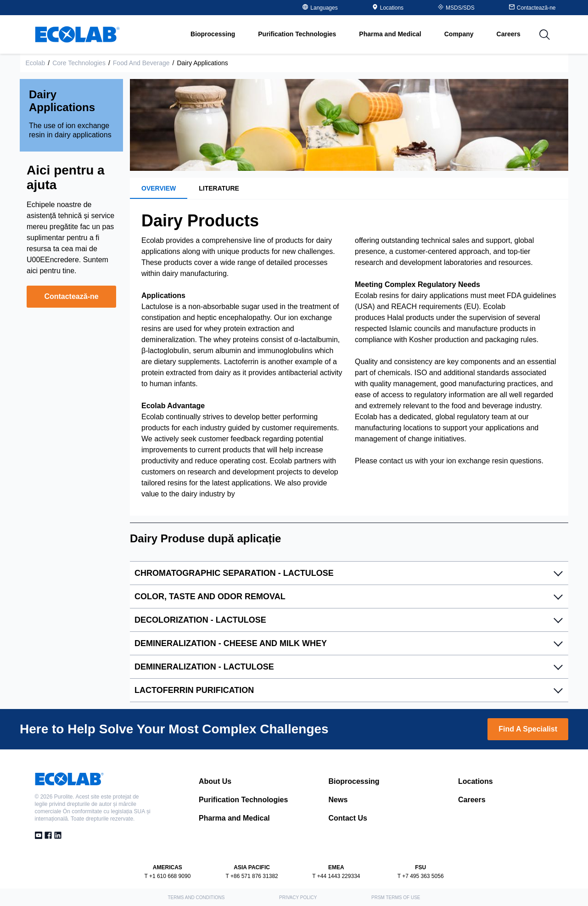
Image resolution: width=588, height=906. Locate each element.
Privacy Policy (298, 898)
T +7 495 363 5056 (421, 876)
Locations (388, 8)
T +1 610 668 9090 (167, 876)
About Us (215, 781)
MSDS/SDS (456, 8)
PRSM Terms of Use (396, 898)
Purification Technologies (243, 800)
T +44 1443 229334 (336, 876)
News (338, 800)
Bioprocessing (354, 781)
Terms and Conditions (196, 898)
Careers (509, 34)
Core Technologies (79, 63)
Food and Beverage (141, 63)
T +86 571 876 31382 (252, 876)
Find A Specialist (528, 729)
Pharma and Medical (234, 818)
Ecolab (36, 63)
